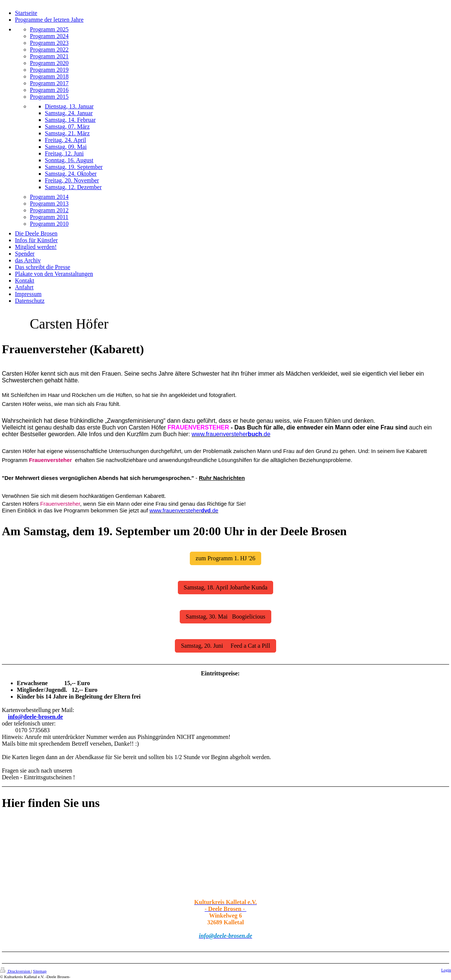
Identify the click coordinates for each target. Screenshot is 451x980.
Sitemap (40, 971)
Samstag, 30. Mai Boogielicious (225, 617)
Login (446, 970)
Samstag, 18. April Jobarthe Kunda (226, 587)
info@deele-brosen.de (35, 717)
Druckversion (16, 971)
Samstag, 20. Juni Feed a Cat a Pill (225, 646)
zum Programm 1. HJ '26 (226, 558)
